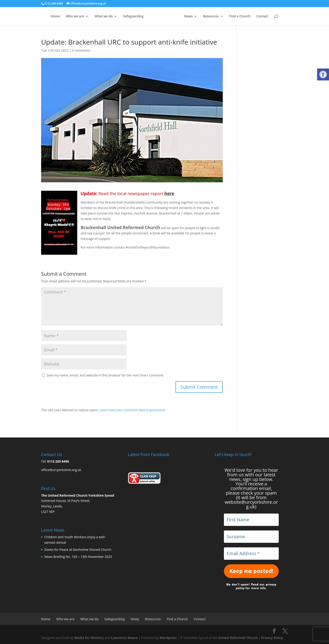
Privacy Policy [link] (272, 638)
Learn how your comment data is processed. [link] (132, 410)
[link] (323, 74)
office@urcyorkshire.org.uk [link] (61, 470)
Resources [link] (211, 16)
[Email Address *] (251, 554)
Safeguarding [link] (133, 16)
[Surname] (251, 537)
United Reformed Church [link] (238, 638)
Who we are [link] (75, 16)
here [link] (169, 193)
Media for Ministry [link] (89, 638)
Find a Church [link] (240, 16)
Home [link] (55, 16)
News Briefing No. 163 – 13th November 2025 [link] (78, 557)
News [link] (188, 16)
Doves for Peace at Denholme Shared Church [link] (78, 550)
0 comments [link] (81, 50)
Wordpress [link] (168, 638)
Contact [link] (262, 16)
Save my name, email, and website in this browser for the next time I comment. (105, 375)
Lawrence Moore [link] (124, 638)
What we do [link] (104, 16)
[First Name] (251, 520)
